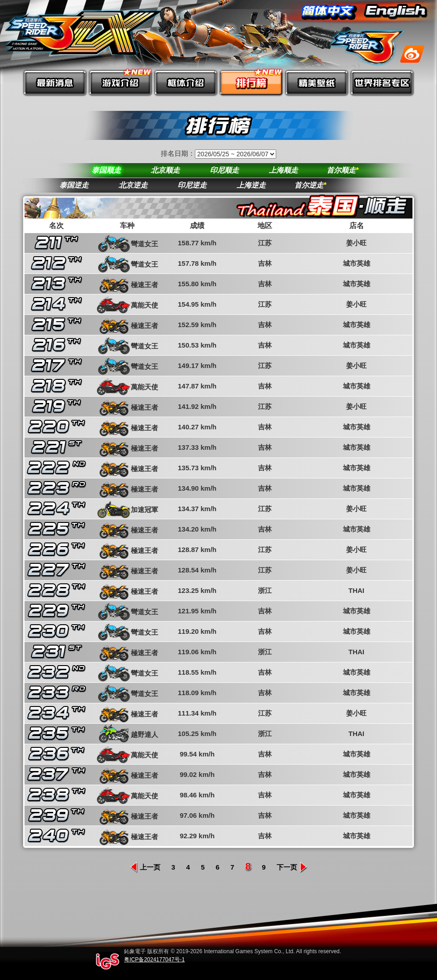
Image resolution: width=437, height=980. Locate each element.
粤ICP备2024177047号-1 (154, 960)
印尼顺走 (224, 170)
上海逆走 (251, 185)
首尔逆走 (310, 185)
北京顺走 (165, 170)
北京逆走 (133, 185)
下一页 (292, 867)
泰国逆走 (74, 185)
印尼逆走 (192, 185)
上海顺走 (283, 170)
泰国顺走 (106, 170)
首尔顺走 (343, 170)
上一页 (145, 867)
